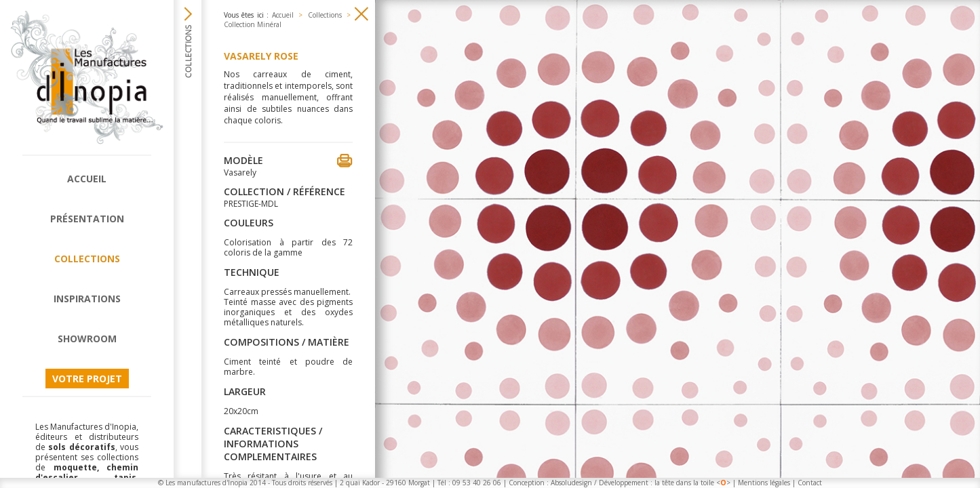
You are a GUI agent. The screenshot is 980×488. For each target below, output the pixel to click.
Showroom (87, 339)
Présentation (87, 219)
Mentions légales (764, 483)
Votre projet (87, 379)
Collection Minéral (253, 24)
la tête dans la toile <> (692, 483)
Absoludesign (571, 483)
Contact (810, 483)
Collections (87, 259)
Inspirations (87, 299)
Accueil (87, 179)
